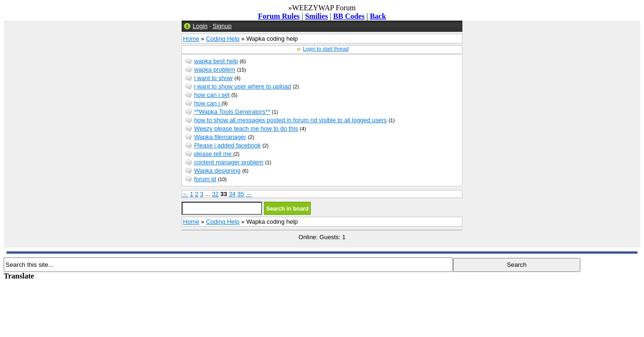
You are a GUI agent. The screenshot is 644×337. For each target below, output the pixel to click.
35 (241, 194)
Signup (222, 26)
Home (191, 39)
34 (232, 194)
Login (200, 26)
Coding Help (223, 39)
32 (215, 194)
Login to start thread (326, 49)
